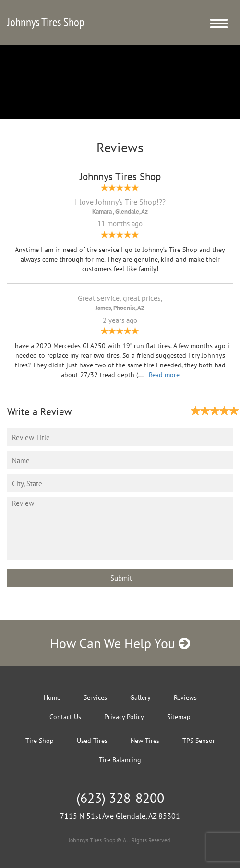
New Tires (145, 741)
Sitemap (179, 717)
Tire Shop (40, 741)
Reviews (185, 697)
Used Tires (92, 741)
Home (52, 697)
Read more (164, 375)
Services (95, 697)
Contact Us (65, 717)
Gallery (140, 697)
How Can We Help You (120, 643)
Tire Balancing (120, 760)
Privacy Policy (124, 717)
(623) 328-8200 (120, 798)
